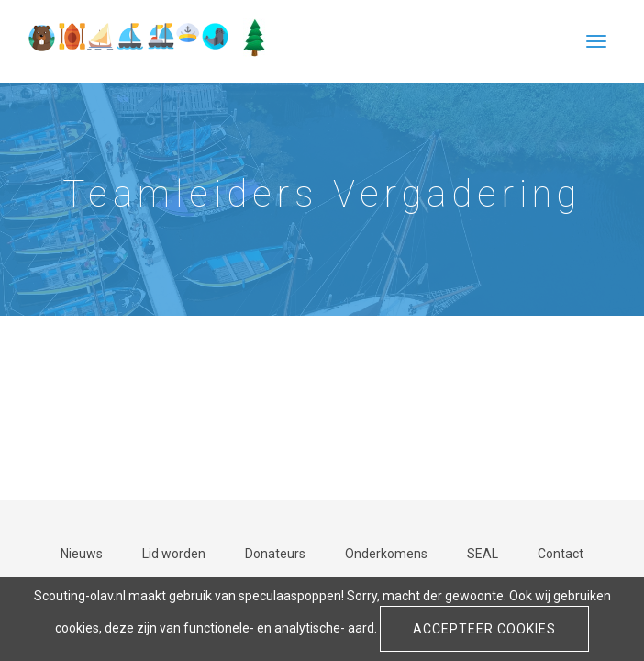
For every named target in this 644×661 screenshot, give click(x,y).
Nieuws (82, 554)
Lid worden (174, 554)
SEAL (483, 554)
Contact (561, 554)
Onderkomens (386, 554)
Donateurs (275, 554)
